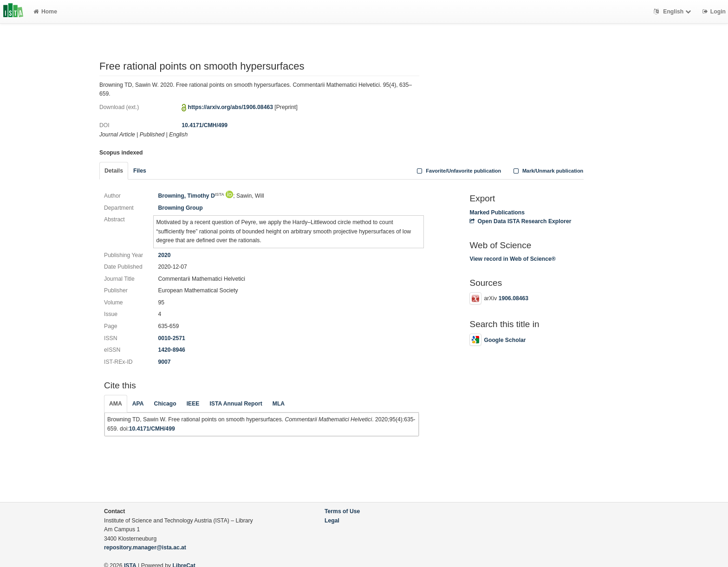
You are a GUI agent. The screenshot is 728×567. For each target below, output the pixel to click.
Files (140, 171)
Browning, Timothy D (191, 196)
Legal (332, 521)
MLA (279, 404)
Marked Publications (497, 213)
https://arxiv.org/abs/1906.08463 (231, 107)
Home (45, 12)
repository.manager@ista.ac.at (145, 548)
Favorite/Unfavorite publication (458, 171)
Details (114, 171)
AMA (116, 404)
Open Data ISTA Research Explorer (520, 221)
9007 (164, 362)
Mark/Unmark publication (547, 171)
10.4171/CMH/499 (205, 125)
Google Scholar (497, 340)
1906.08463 (513, 298)
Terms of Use (342, 511)
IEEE (193, 404)
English (673, 12)
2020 (164, 255)
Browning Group (180, 208)
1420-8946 (171, 350)
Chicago (165, 404)
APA (138, 404)
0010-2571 (171, 338)
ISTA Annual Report (236, 404)
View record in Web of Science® (512, 259)
